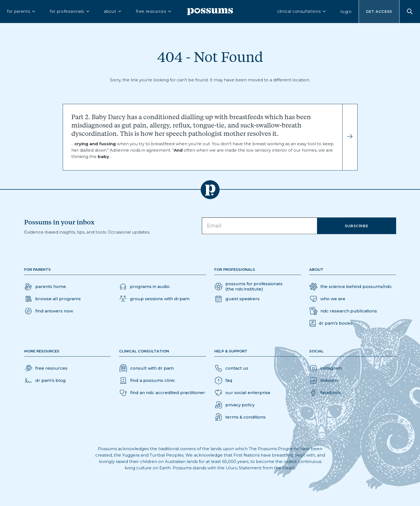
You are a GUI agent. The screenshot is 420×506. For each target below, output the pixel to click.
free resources (154, 11)
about (113, 11)
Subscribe (357, 226)
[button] (49, 311)
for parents (21, 11)
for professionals (70, 11)
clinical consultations (302, 11)
